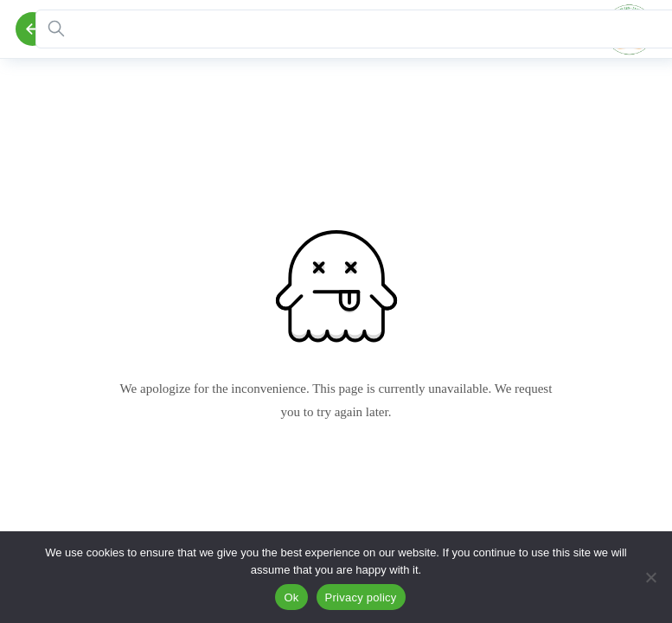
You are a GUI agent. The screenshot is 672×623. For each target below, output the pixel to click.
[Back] (32, 29)
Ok (291, 597)
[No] (650, 577)
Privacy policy (361, 597)
